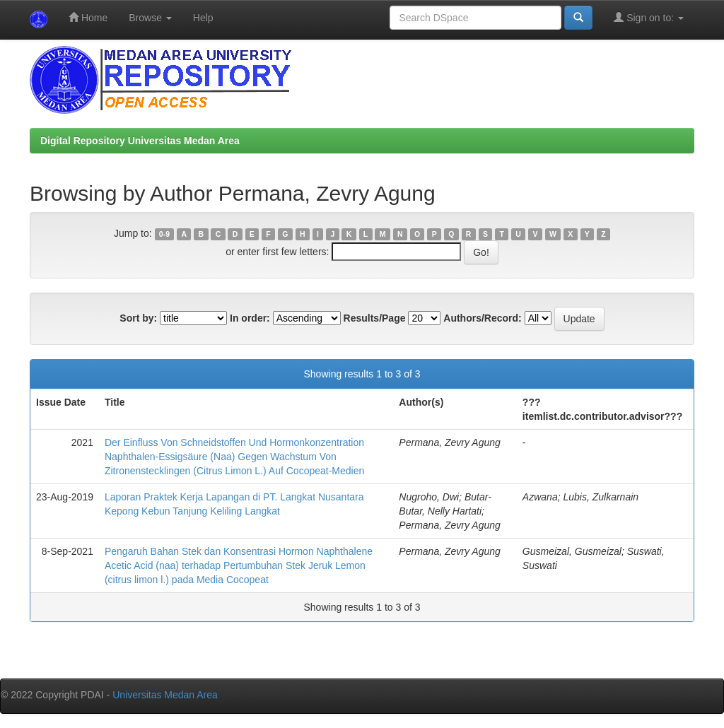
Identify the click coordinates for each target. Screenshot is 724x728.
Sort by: (138, 318)
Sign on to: (649, 17)
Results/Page (375, 318)
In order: (250, 318)
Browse (150, 18)
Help (203, 18)
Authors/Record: (482, 318)
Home (88, 17)
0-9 (164, 234)
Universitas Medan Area (165, 695)
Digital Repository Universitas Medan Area (140, 141)
